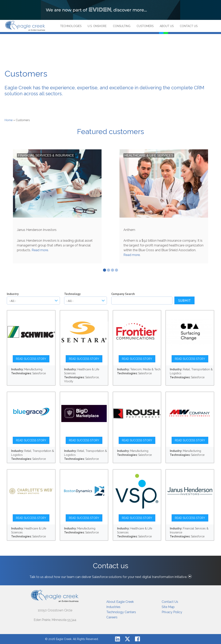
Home (9, 120)
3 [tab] (112, 270)
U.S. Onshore (97, 26)
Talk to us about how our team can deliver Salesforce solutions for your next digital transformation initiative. (111, 577)
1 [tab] (105, 270)
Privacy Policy (172, 612)
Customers (145, 26)
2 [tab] (109, 270)
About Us (167, 26)
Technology (72, 294)
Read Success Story (31, 359)
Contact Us (189, 26)
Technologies (71, 26)
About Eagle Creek (120, 602)
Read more (40, 250)
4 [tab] (116, 270)
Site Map (168, 607)
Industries (113, 607)
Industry (13, 294)
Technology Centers (121, 612)
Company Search (123, 294)
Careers (112, 617)
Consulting (122, 26)
